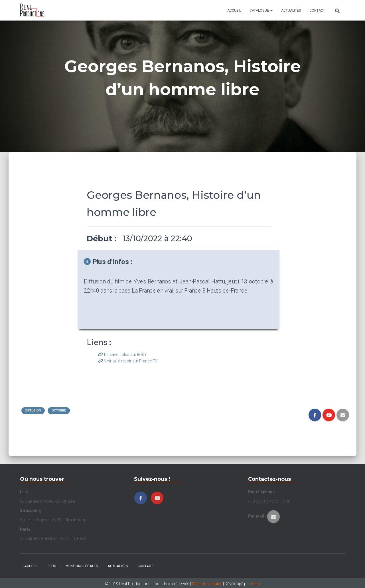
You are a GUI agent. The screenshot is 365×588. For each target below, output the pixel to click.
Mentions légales (82, 566)
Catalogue (261, 11)
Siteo (255, 584)
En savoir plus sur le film (123, 354)
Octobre (59, 410)
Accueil (234, 11)
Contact (317, 11)
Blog (52, 566)
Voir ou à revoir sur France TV (128, 361)
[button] (271, 11)
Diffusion (33, 410)
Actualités (291, 11)
